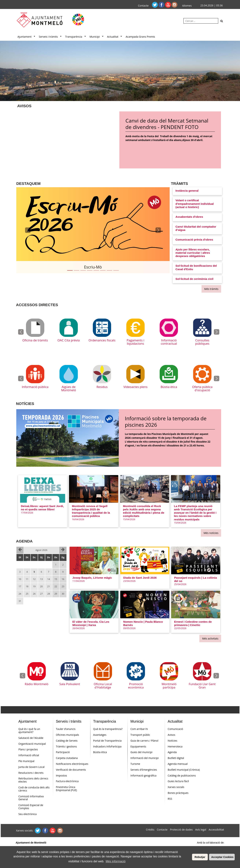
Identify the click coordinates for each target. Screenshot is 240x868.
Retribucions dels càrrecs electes (33, 780)
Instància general (187, 191)
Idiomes (187, 6)
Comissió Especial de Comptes (31, 807)
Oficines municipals (67, 735)
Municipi (95, 37)
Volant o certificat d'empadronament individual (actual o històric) (195, 204)
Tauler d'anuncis (66, 729)
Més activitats (210, 638)
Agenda (172, 752)
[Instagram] (174, 4)
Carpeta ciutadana (67, 758)
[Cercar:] (201, 21)
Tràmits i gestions (66, 746)
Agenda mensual (178, 764)
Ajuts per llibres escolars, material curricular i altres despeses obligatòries (193, 253)
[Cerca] (222, 21)
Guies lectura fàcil (178, 781)
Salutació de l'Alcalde (31, 738)
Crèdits (150, 830)
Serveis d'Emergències (144, 770)
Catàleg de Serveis (67, 741)
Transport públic (140, 735)
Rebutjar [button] (200, 857)
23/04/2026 (129, 581)
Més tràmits (211, 289)
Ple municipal (26, 761)
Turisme (135, 764)
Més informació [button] (116, 861)
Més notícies (211, 533)
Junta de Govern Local (32, 767)
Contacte (143, 6)
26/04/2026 (79, 628)
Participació (63, 752)
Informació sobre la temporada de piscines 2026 (166, 422)
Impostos (61, 775)
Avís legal (201, 830)
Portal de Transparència (107, 741)
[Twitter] (155, 4)
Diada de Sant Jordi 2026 (140, 578)
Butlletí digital (176, 758)
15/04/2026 (129, 519)
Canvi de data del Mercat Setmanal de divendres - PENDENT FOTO (167, 124)
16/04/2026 (78, 519)
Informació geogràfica (143, 775)
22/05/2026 (180, 628)
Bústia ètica (100, 752)
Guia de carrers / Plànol (144, 741)
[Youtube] (168, 4)
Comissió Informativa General (31, 798)
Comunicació (175, 729)
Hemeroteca (175, 746)
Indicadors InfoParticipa (107, 746)
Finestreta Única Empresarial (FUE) (66, 789)
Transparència (74, 37)
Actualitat (113, 37)
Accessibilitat (216, 830)
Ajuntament (25, 37)
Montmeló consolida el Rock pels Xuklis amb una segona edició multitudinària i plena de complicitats (144, 511)
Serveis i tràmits (48, 37)
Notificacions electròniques (72, 764)
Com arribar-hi (139, 729)
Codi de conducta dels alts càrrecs (34, 789)
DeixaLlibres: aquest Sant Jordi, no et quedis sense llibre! (42, 508)
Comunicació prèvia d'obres (194, 240)
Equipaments (138, 746)
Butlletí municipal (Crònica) (184, 770)
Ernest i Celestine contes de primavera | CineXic (193, 623)
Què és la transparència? (108, 729)
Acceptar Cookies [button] (222, 857)
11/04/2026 (79, 581)
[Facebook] (162, 4)
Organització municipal (32, 744)
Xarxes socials (176, 787)
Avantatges (100, 735)
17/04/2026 (27, 513)
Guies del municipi (141, 752)
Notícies (172, 741)
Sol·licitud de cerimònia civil (195, 279)
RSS (170, 799)
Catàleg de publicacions (182, 775)
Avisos (171, 735)
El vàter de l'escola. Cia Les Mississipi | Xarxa (91, 623)
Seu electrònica (28, 814)
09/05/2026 (129, 628)
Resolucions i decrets (31, 773)
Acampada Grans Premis (140, 37)
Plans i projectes (28, 749)
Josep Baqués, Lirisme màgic (92, 578)
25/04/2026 (180, 584)
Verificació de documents (71, 770)
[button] (28, 230)
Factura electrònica (67, 781)
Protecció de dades (181, 830)
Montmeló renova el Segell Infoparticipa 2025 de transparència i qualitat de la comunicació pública (91, 511)
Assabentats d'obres (189, 217)
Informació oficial (29, 755)
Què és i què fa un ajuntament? (29, 730)
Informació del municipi (144, 758)
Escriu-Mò (93, 267)
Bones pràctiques (178, 793)
